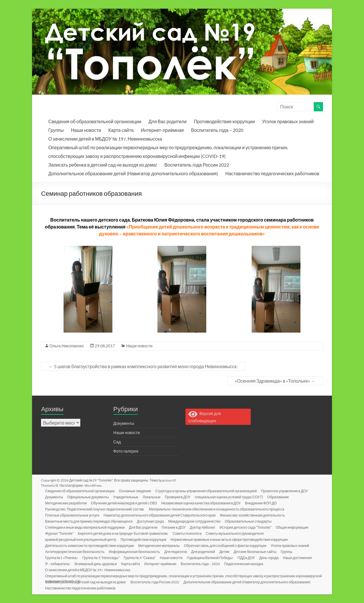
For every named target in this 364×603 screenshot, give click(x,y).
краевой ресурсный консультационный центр (81, 539)
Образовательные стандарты (250, 521)
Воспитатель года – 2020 (217, 130)
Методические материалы (160, 545)
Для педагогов (177, 551)
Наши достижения (300, 557)
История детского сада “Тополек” (247, 527)
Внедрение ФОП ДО (263, 503)
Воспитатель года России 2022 (197, 165)
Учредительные (127, 497)
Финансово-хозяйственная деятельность (254, 515)
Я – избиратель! (58, 564)
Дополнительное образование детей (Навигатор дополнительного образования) (133, 173)
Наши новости (86, 130)
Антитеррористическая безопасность (75, 551)
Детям (226, 551)
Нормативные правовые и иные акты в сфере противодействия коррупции (230, 539)
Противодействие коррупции (224, 121)
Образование (281, 497)
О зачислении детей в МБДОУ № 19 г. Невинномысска (105, 139)
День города (271, 557)
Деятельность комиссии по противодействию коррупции (90, 545)
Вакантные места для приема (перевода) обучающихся (89, 521)
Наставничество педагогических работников (272, 173)
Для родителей (205, 551)
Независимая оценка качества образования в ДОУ (202, 503)
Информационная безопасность (135, 551)
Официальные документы (89, 497)
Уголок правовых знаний (288, 121)
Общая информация (294, 527)
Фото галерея (126, 451)
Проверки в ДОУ (180, 497)
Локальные (153, 497)
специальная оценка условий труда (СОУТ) (231, 497)
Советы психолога (188, 533)
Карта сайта (121, 130)
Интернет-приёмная (162, 130)
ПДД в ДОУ (248, 557)
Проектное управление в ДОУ (286, 491)
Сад (117, 442)
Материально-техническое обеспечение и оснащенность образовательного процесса (217, 509)
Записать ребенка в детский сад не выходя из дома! (103, 165)
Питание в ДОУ (175, 527)
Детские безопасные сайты (257, 551)
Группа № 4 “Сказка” (141, 557)
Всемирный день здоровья (96, 564)
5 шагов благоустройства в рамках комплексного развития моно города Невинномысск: (143, 366)
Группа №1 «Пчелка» (62, 557)
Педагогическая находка (246, 564)
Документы (124, 423)
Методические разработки (66, 503)
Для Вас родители (168, 121)
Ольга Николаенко (67, 346)
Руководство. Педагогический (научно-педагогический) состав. (95, 509)
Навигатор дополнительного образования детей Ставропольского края (161, 515)
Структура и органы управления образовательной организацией (207, 491)
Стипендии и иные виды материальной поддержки (85, 527)
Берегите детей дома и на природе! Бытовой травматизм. (124, 533)
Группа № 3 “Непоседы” (102, 557)
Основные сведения (136, 491)
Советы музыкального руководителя (236, 533)
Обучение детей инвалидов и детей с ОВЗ (125, 503)
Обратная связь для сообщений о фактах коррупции (226, 545)
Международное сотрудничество (196, 521)
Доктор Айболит (204, 527)
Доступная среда (151, 521)
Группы (56, 130)
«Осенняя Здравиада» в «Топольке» (275, 381)
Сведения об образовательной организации (95, 121)
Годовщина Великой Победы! (212, 557)
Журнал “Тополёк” (60, 533)
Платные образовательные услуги (73, 515)
